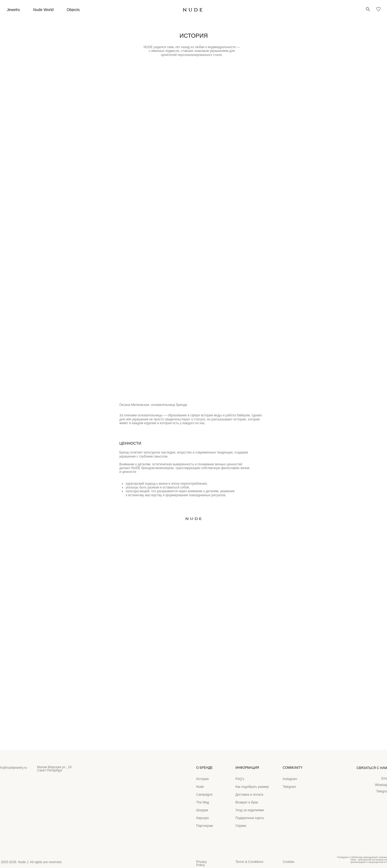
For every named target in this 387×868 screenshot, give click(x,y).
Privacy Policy (201, 863)
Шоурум (202, 810)
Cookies (289, 862)
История (203, 779)
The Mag (203, 802)
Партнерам (205, 826)
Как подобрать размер (252, 787)
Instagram (290, 779)
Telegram (289, 787)
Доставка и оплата (249, 795)
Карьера (203, 818)
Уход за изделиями (250, 810)
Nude (200, 787)
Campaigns (204, 795)
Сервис (241, 826)
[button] (368, 9)
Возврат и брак (247, 802)
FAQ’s (240, 779)
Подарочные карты (250, 818)
